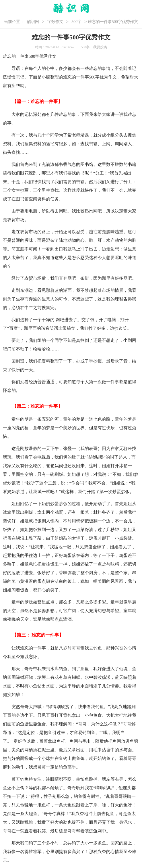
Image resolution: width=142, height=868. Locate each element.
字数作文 (55, 22)
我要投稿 (100, 47)
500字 (76, 22)
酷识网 (33, 22)
